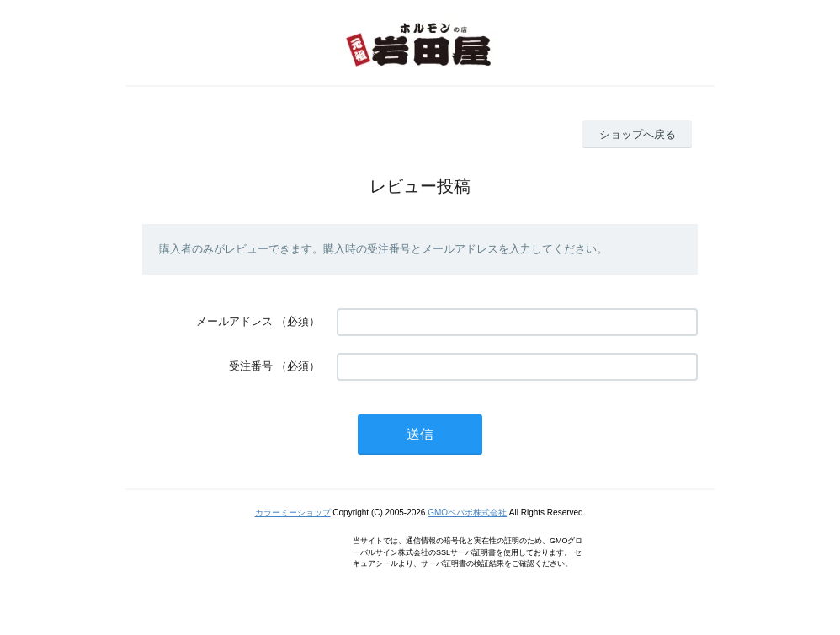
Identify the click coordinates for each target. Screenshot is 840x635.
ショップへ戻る (638, 134)
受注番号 (251, 366)
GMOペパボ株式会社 (467, 512)
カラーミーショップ (293, 512)
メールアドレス (234, 321)
